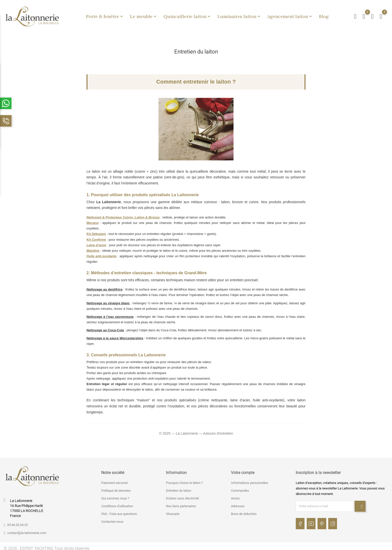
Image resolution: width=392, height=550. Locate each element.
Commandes (240, 488)
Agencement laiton (290, 15)
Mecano (92, 221)
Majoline (93, 248)
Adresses (238, 504)
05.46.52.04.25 (17, 522)
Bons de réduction (244, 512)
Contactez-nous (112, 519)
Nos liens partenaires (181, 504)
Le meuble (144, 15)
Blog (324, 15)
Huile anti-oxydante (101, 254)
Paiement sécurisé (114, 481)
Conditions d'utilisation (117, 504)
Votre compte (243, 470)
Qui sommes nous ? (115, 496)
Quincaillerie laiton (187, 15)
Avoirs (235, 496)
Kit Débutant (96, 232)
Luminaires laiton (239, 15)
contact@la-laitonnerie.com (27, 530)
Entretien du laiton (179, 488)
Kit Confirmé (96, 237)
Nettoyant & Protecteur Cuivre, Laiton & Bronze (123, 215)
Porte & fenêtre (105, 15)
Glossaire (173, 512)
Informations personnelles (250, 481)
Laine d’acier (96, 243)
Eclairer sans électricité (182, 496)
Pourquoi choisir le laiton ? (184, 481)
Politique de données (116, 488)
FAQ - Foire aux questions (119, 512)
